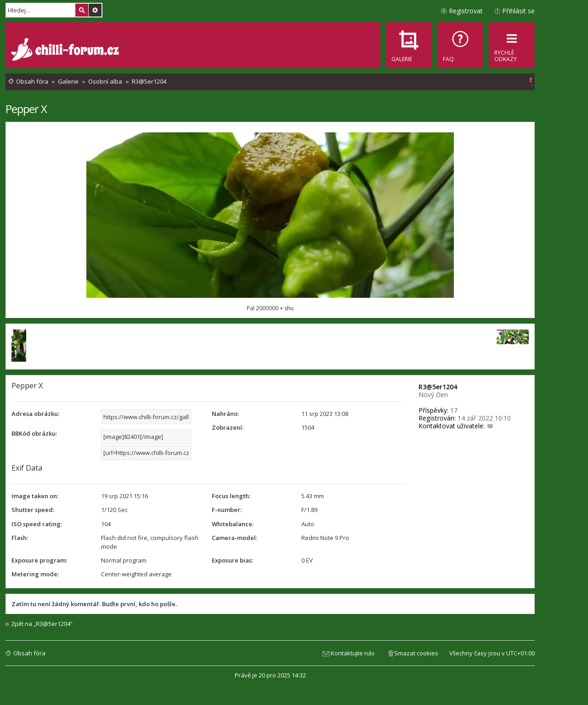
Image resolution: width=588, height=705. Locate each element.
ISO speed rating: (37, 524)
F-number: (227, 510)
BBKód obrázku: (34, 433)
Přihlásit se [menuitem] (518, 11)
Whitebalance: (233, 524)
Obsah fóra (29, 653)
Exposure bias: (232, 560)
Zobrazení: (228, 427)
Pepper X (26, 109)
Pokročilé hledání (95, 10)
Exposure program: (39, 560)
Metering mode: (35, 574)
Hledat (82, 10)
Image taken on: (35, 496)
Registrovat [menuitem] (466, 11)
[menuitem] (460, 45)
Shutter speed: (33, 510)
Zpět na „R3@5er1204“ (42, 624)
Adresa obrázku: (35, 414)
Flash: (20, 538)
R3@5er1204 (438, 387)
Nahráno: (225, 414)
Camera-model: (235, 538)
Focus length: (231, 496)
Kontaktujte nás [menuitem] (353, 653)
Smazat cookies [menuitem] (416, 653)
